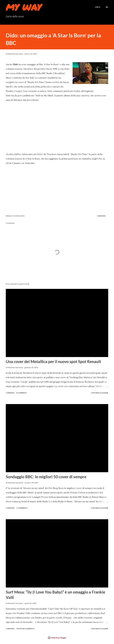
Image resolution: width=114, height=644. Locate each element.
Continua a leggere (100, 393)
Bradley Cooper (13, 216)
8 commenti (22, 393)
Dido (22, 216)
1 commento (22, 508)
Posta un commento (26, 629)
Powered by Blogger (57, 638)
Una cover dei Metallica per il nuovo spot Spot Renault (53, 361)
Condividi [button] (101, 216)
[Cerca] (98, 7)
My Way (24, 7)
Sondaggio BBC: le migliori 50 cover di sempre (46, 477)
